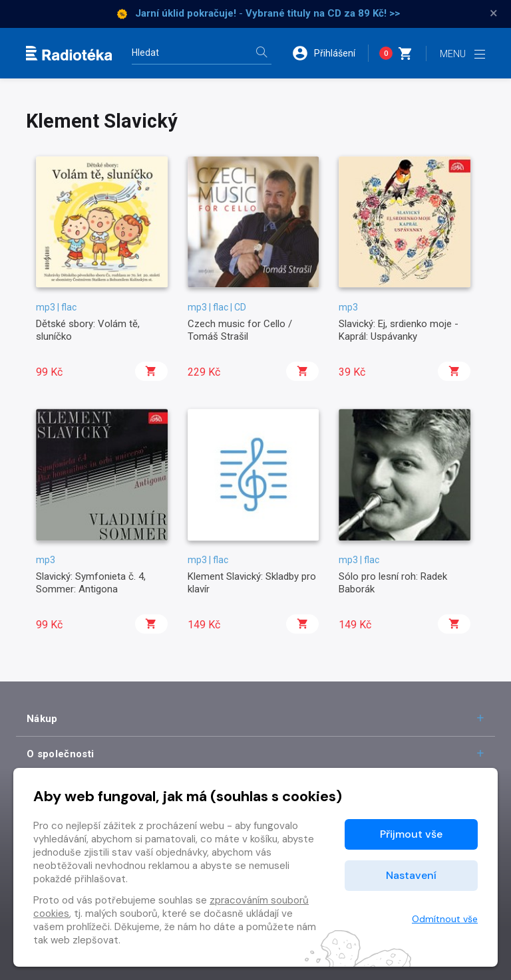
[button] (330, 53)
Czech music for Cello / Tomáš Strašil (240, 330)
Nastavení (411, 875)
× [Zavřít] (494, 13)
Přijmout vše (411, 834)
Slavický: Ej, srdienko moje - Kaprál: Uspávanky (399, 330)
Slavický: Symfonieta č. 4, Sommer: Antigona (91, 582)
